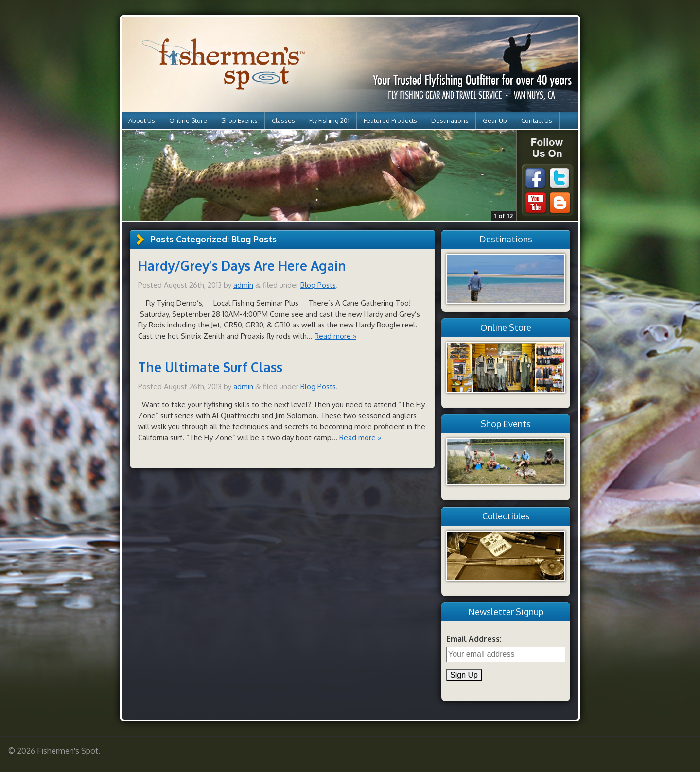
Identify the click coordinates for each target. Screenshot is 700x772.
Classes (283, 120)
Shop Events (239, 120)
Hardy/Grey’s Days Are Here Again (242, 266)
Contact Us (537, 120)
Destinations (450, 120)
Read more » (335, 336)
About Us (142, 120)
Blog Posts (318, 285)
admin (243, 285)
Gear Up (495, 120)
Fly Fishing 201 (329, 120)
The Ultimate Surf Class (210, 367)
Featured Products (390, 120)
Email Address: (474, 639)
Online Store (188, 120)
